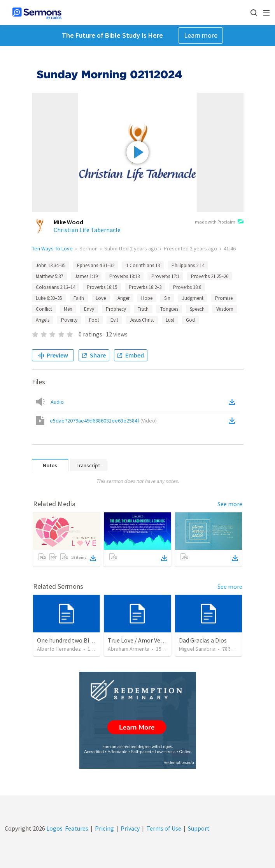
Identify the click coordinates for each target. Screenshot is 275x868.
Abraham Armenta (129, 649)
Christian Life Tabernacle (87, 230)
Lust (170, 320)
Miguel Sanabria (197, 649)
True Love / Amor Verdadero (144, 640)
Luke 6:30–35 (49, 298)
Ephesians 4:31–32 (96, 265)
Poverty (69, 320)
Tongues (169, 309)
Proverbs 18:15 (102, 287)
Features (77, 828)
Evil (114, 320)
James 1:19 (86, 276)
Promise (224, 298)
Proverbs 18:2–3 (145, 287)
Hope (147, 298)
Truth (143, 309)
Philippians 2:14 (188, 265)
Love (101, 298)
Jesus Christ (142, 320)
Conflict (44, 309)
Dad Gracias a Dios (203, 640)
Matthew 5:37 (49, 276)
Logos (54, 828)
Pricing (104, 828)
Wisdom (225, 309)
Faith (79, 298)
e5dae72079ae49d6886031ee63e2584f (103, 421)
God (190, 320)
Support (199, 828)
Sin (167, 298)
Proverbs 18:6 (187, 287)
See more (230, 504)
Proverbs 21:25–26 (210, 276)
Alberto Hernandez (59, 649)
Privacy (130, 828)
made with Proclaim (219, 222)
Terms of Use (164, 828)
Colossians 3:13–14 (55, 287)
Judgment (193, 298)
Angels (43, 320)
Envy (89, 309)
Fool (94, 320)
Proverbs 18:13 (124, 276)
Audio (57, 402)
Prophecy (116, 309)
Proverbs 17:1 (165, 276)
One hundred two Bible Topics (77, 640)
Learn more (201, 35)
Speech (197, 309)
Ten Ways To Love (52, 248)
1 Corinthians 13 (143, 265)
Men (68, 309)
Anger (123, 298)
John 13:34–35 (51, 265)
